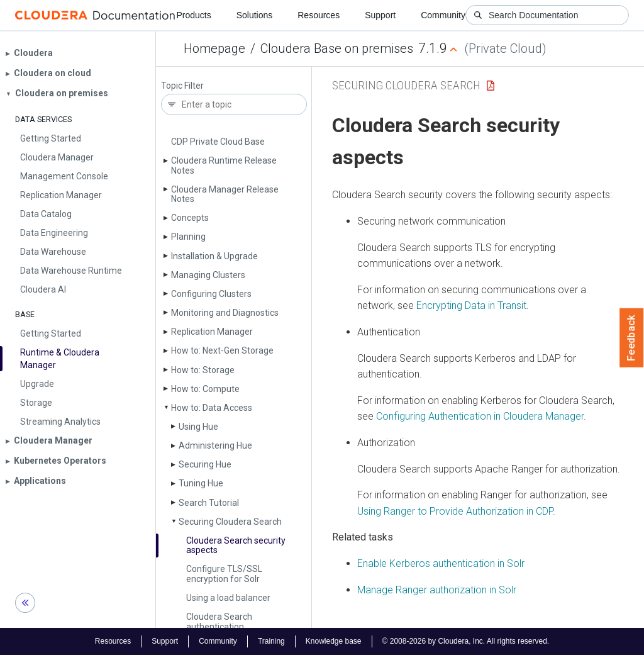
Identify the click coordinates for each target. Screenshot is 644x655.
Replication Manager (212, 332)
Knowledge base (334, 641)
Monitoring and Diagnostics (225, 313)
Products (193, 15)
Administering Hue (215, 445)
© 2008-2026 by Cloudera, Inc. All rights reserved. (466, 641)
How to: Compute (205, 389)
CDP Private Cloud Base (218, 142)
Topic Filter (182, 86)
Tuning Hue (201, 483)
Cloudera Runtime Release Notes (224, 165)
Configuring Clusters (211, 294)
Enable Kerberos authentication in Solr (441, 563)
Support (380, 15)
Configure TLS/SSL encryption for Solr (224, 574)
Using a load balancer (228, 598)
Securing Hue (205, 464)
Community (443, 15)
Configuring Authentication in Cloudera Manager (480, 416)
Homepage (214, 48)
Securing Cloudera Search (230, 522)
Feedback (632, 338)
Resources (319, 15)
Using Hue (198, 427)
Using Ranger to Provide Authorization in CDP (455, 511)
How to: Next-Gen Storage (222, 350)
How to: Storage (203, 370)
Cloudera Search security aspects (236, 545)
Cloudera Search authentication (219, 621)
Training (271, 641)
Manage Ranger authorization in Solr (437, 590)
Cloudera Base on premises (337, 48)
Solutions (255, 15)
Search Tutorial (209, 503)
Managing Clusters (208, 275)
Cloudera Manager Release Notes (225, 194)
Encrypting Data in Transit (471, 305)
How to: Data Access (212, 408)
